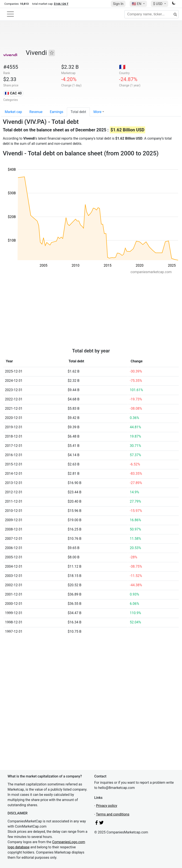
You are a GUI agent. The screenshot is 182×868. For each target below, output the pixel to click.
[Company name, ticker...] (151, 14)
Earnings (56, 112)
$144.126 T (61, 4)
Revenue (36, 112)
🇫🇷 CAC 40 (13, 93)
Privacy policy (107, 806)
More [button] (97, 112)
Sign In (118, 4)
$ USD (158, 4)
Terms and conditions (113, 814)
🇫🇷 (122, 67)
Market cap (13, 112)
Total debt (78, 112)
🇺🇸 (137, 4)
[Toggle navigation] (10, 14)
